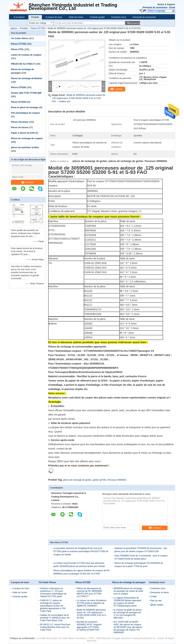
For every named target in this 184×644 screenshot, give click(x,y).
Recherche (135, 23)
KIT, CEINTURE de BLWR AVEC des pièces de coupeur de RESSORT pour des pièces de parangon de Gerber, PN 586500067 (128, 627)
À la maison (19, 17)
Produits (35, 17)
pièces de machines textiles (25, 147)
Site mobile (157, 605)
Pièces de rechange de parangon (129, 582)
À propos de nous (54, 17)
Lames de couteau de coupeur (26, 55)
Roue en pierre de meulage (24, 107)
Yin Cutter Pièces (20, 38)
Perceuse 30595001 (117, 480)
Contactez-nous (119, 17)
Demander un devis (160, 592)
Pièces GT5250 (18, 87)
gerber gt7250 (100, 480)
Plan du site (156, 601)
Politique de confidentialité (22, 638)
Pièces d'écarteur (20, 122)
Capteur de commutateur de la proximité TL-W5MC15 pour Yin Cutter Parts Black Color (55, 618)
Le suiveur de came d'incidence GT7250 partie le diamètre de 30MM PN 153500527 (92, 603)
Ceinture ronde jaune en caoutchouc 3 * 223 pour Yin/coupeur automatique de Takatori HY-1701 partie (53, 592)
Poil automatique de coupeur (26, 113)
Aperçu (14, 28)
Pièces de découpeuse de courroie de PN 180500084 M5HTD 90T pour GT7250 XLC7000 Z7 (89, 592)
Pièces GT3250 (18, 102)
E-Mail (153, 597)
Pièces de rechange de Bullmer (27, 78)
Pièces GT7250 (38, 28)
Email (172, 7)
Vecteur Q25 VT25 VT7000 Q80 (26, 93)
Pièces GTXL (17, 49)
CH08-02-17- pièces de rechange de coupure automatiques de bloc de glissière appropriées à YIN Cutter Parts (53, 606)
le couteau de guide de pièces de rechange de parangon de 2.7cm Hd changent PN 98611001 (128, 614)
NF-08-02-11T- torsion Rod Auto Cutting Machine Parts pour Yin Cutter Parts (55, 627)
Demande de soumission (155, 7)
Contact (27, 182)
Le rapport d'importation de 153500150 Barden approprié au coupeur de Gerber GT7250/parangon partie (127, 602)
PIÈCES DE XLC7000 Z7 (23, 64)
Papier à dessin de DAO (23, 133)
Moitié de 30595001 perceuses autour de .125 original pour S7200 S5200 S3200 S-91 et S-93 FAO (78, 98)
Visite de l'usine (76, 17)
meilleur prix (65, 101)
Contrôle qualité (97, 17)
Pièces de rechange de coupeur (27, 138)
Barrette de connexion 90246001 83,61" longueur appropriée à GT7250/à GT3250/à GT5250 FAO (89, 626)
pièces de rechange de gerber (77, 480)
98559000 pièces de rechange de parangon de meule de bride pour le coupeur (128, 591)
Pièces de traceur (20, 127)
